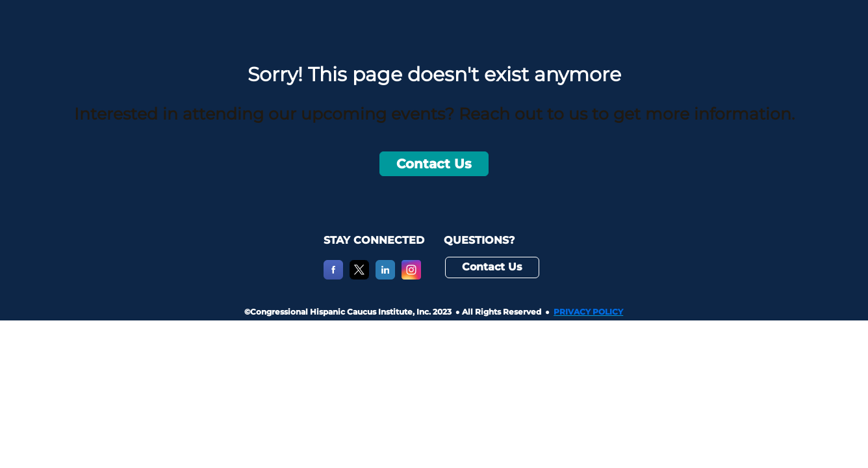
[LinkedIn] (385, 276)
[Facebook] (333, 276)
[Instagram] (411, 276)
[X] (359, 276)
